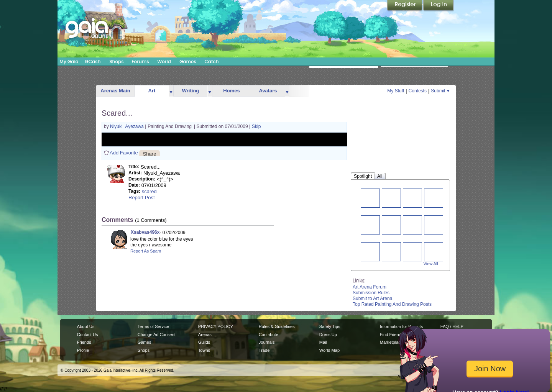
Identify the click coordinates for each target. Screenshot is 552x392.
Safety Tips (330, 326)
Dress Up (328, 335)
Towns (204, 350)
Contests (418, 91)
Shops (116, 62)
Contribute (269, 335)
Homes (231, 91)
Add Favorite (124, 153)
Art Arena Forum (370, 287)
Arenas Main (115, 91)
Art (152, 91)
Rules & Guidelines (277, 326)
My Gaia (69, 62)
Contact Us (88, 335)
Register (405, 6)
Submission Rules (371, 293)
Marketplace (391, 342)
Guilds (204, 342)
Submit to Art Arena (372, 299)
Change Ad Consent (157, 335)
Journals (267, 342)
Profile (83, 350)
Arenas (205, 335)
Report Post (142, 198)
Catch (212, 62)
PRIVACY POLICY (216, 326)
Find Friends (392, 335)
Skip (256, 126)
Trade (264, 350)
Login (439, 6)
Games (188, 62)
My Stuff (396, 91)
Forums (140, 62)
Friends (84, 342)
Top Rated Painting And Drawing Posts (392, 304)
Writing (191, 91)
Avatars (268, 91)
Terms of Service (153, 326)
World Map (329, 350)
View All (431, 264)
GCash (93, 62)
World (164, 62)
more (171, 91)
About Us (86, 326)
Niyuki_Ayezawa (127, 126)
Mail (323, 342)
